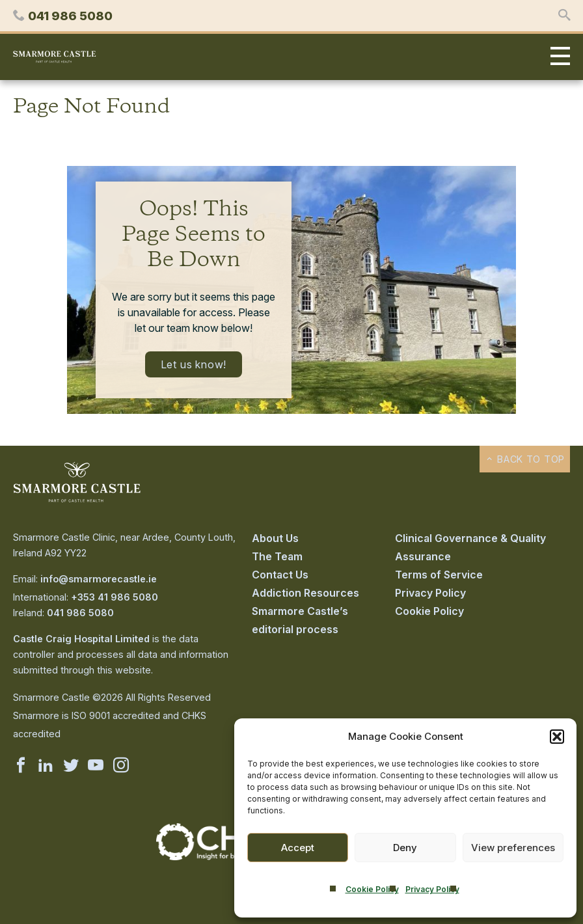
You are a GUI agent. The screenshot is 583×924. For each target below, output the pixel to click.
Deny (405, 848)
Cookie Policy (372, 889)
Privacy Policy (432, 889)
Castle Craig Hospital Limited (81, 639)
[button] (557, 737)
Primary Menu (557, 57)
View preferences (513, 848)
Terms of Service (439, 575)
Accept (298, 848)
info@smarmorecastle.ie (99, 579)
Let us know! (194, 364)
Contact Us (280, 575)
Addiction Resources (305, 593)
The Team (277, 556)
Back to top (525, 459)
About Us (275, 538)
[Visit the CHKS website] (220, 856)
